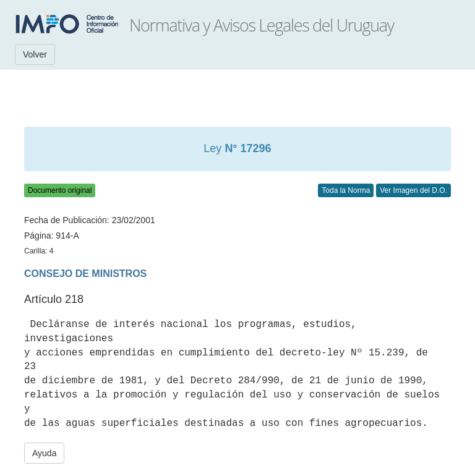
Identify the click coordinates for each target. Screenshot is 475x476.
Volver (35, 54)
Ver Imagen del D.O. (413, 190)
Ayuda (44, 453)
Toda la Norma (346, 190)
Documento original (60, 190)
